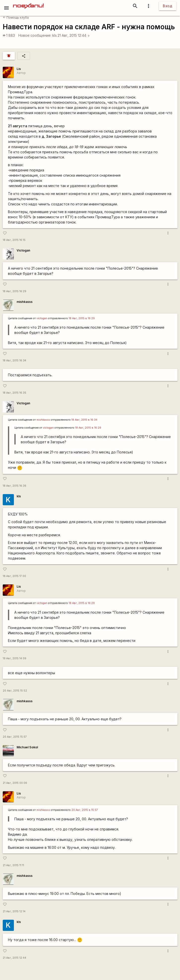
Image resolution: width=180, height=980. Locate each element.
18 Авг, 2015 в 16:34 (84, 420)
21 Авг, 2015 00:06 (15, 783)
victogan (42, 318)
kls (55, 35)
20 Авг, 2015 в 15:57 (85, 810)
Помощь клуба (16, 17)
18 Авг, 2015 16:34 (15, 361)
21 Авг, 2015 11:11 (13, 865)
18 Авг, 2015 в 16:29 (82, 318)
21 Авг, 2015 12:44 (74, 35)
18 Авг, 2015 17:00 (14, 576)
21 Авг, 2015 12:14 (14, 911)
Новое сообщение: (35, 35)
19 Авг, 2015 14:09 (15, 658)
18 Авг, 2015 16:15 (14, 240)
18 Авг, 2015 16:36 (15, 486)
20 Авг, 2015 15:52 (15, 691)
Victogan (23, 250)
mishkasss (25, 302)
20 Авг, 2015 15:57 (15, 737)
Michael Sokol (27, 747)
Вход (168, 6)
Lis (19, 69)
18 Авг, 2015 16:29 (15, 291)
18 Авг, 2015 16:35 (15, 393)
